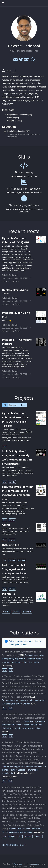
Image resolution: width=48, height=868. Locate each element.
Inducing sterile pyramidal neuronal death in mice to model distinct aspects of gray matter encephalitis (24, 770)
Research (13, 405)
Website (6, 612)
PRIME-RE (9, 594)
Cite (4, 447)
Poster (12, 520)
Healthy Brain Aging (15, 290)
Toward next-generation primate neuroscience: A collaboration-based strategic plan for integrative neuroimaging (24, 725)
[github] (33, 60)
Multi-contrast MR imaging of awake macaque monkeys (14, 569)
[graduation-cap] (27, 60)
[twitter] (21, 60)
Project (12, 836)
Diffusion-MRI (11, 545)
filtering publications (18, 645)
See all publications (14, 845)
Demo (18, 281)
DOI (11, 670)
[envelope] (15, 60)
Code (21, 560)
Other (23, 405)
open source (35, 864)
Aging (6, 525)
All (5, 405)
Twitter (27, 612)
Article (12, 482)
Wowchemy (18, 864)
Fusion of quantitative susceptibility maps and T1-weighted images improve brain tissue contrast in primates (23, 659)
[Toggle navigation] (3, 3)
